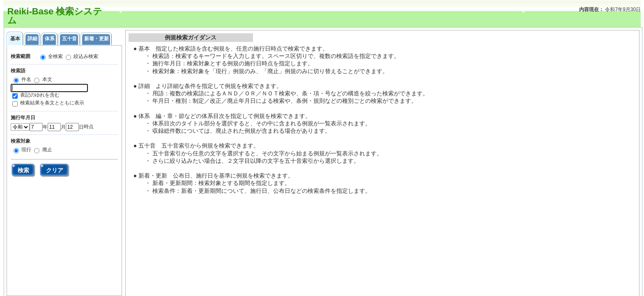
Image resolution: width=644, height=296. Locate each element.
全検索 (55, 56)
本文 (46, 79)
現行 (26, 150)
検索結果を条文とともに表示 (52, 103)
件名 (26, 79)
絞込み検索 (85, 56)
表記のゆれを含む (40, 95)
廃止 (46, 150)
